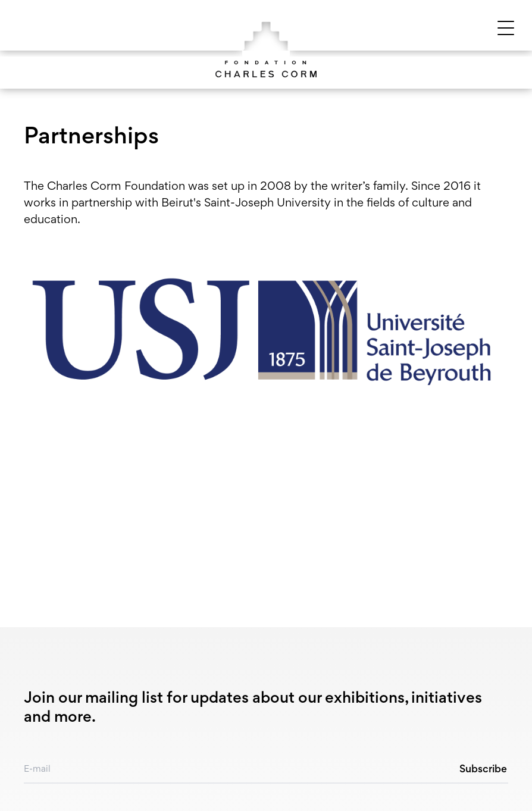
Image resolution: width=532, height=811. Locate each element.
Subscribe (483, 770)
